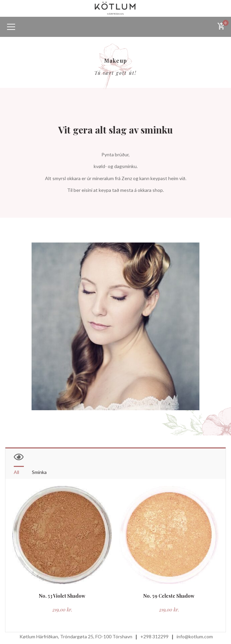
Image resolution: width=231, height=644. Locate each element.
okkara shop (150, 190)
